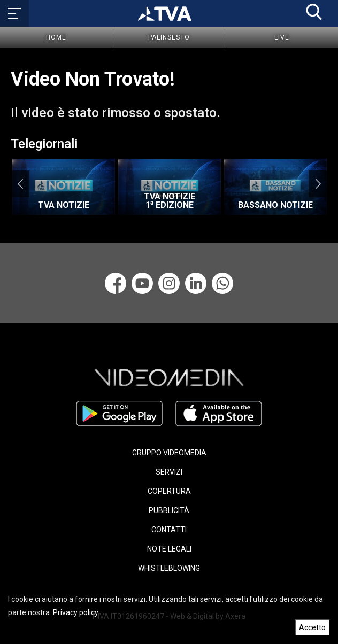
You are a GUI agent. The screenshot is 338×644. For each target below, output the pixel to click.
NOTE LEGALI (169, 549)
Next (318, 184)
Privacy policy (75, 612)
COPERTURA (169, 491)
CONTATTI (169, 530)
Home (56, 37)
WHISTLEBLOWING (169, 568)
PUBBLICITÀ (169, 510)
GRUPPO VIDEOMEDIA (169, 453)
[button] (314, 12)
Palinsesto (169, 37)
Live (282, 37)
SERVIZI (169, 472)
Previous (20, 184)
